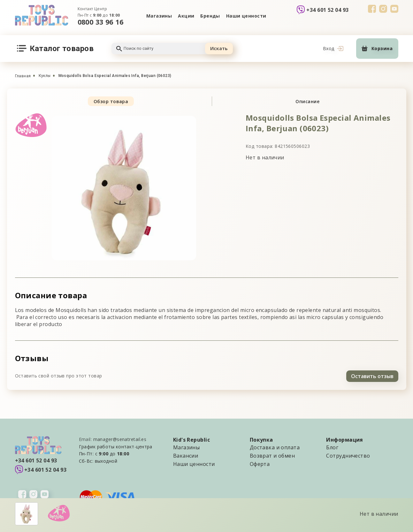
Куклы (45, 76)
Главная (23, 76)
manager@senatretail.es (120, 438)
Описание (307, 101)
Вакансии (186, 455)
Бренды (210, 16)
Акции (186, 16)
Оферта (260, 463)
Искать (219, 48)
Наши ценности (247, 16)
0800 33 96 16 (101, 22)
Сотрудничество (348, 455)
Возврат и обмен (272, 455)
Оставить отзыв (372, 375)
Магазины (159, 16)
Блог (332, 446)
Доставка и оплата (275, 446)
